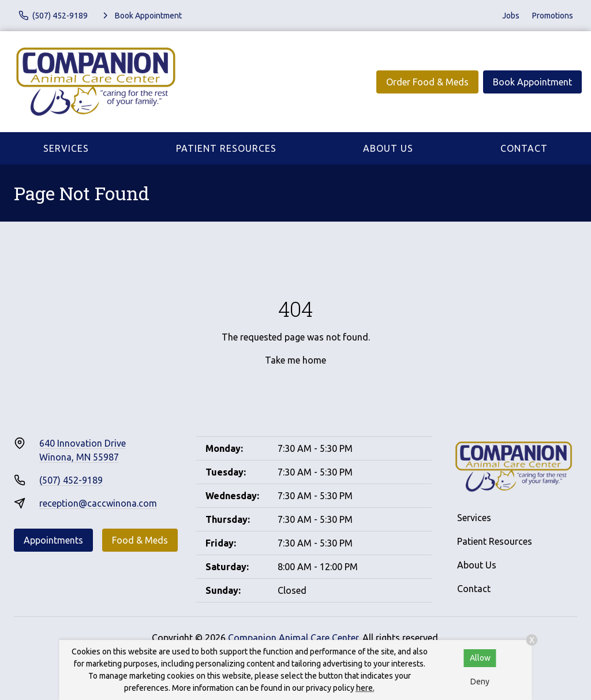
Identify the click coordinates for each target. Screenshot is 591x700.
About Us (388, 148)
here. (365, 688)
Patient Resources (226, 148)
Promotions (553, 16)
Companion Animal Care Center (293, 638)
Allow (480, 658)
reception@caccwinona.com (98, 503)
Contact (524, 148)
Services (66, 148)
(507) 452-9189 (71, 480)
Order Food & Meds (427, 82)
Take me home (295, 360)
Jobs (511, 16)
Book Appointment (532, 82)
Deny (480, 682)
